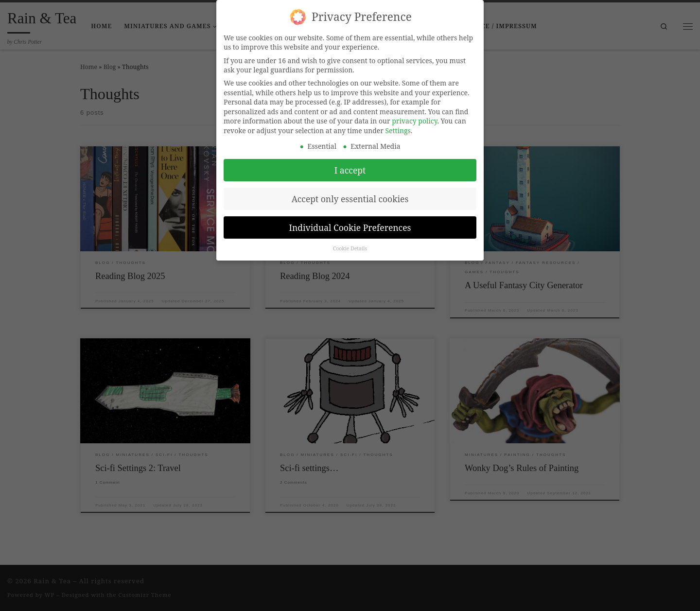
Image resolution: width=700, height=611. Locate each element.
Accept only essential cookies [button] (350, 190)
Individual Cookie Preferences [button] (350, 218)
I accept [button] (350, 161)
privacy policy (414, 112)
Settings (398, 122)
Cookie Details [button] (350, 240)
